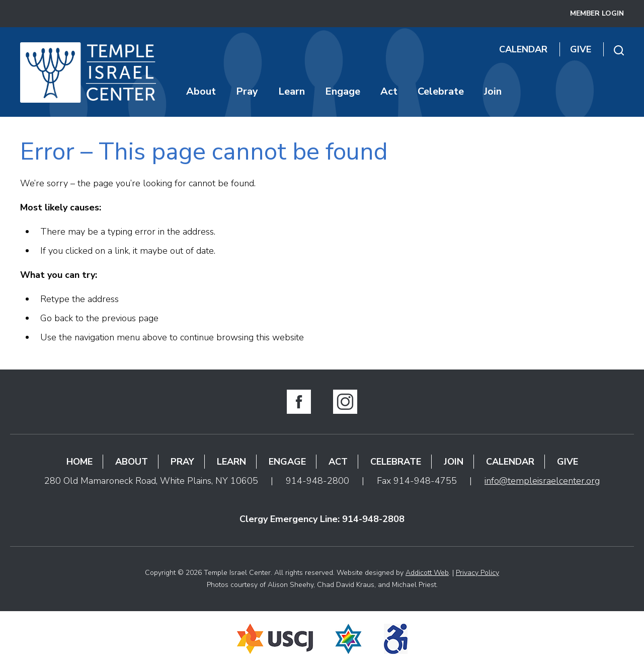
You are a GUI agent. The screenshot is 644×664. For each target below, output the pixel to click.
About (201, 91)
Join (493, 91)
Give (581, 49)
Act (389, 91)
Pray (247, 91)
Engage (343, 91)
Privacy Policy (477, 573)
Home (79, 462)
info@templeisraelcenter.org (542, 481)
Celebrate (441, 91)
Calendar (523, 49)
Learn (292, 91)
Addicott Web (427, 573)
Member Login (597, 13)
